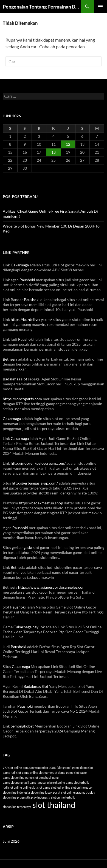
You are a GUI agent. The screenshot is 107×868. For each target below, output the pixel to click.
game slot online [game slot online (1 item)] (14, 778)
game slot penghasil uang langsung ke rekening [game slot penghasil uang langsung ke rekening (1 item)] (34, 782)
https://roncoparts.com (22, 399)
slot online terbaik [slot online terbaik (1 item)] (63, 797)
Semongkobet (22, 726)
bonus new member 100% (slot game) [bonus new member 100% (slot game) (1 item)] (47, 768)
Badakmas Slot (36, 686)
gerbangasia (22, 547)
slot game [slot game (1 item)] (44, 787)
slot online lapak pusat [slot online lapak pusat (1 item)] (46, 792)
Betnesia (10, 359)
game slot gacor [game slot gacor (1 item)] (77, 773)
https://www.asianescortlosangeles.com (52, 587)
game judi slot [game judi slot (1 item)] (12, 773)
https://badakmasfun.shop (41, 503)
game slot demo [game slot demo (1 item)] (55, 773)
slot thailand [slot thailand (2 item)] (54, 805)
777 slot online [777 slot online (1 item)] (12, 768)
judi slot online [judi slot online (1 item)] (12, 787)
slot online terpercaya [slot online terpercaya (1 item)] (17, 807)
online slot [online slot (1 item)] (30, 787)
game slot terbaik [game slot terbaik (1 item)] (77, 782)
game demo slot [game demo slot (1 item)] (83, 768)
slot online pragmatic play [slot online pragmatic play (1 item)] (78, 792)
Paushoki (27, 280)
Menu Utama (100, 7)
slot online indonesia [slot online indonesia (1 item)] (16, 792)
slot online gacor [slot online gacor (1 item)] (82, 787)
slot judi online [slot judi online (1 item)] (61, 787)
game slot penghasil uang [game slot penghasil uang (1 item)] (42, 778)
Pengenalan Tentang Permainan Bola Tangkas (42, 7)
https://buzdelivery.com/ (31, 319)
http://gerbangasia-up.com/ (35, 483)
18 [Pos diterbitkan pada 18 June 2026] (54, 152)
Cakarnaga (20, 265)
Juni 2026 (11, 841)
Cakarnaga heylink (29, 627)
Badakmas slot (15, 379)
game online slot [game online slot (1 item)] (33, 773)
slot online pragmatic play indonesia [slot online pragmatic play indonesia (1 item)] (26, 797)
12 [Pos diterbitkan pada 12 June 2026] (68, 144)
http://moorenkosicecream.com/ (38, 463)
